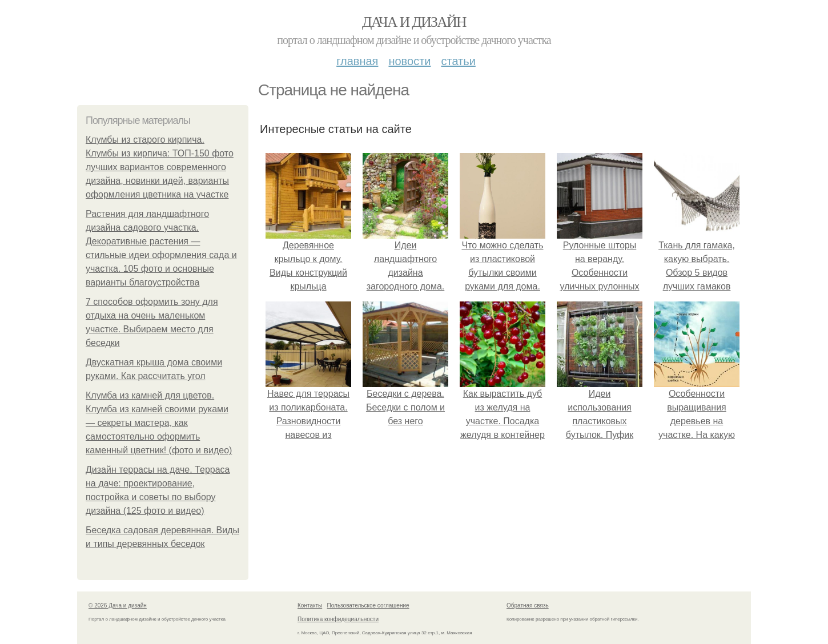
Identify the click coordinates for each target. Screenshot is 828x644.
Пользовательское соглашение (368, 605)
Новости (409, 61)
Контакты (310, 605)
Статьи (458, 61)
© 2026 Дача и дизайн (118, 605)
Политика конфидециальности (338, 619)
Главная (357, 61)
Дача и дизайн (414, 22)
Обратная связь (528, 605)
